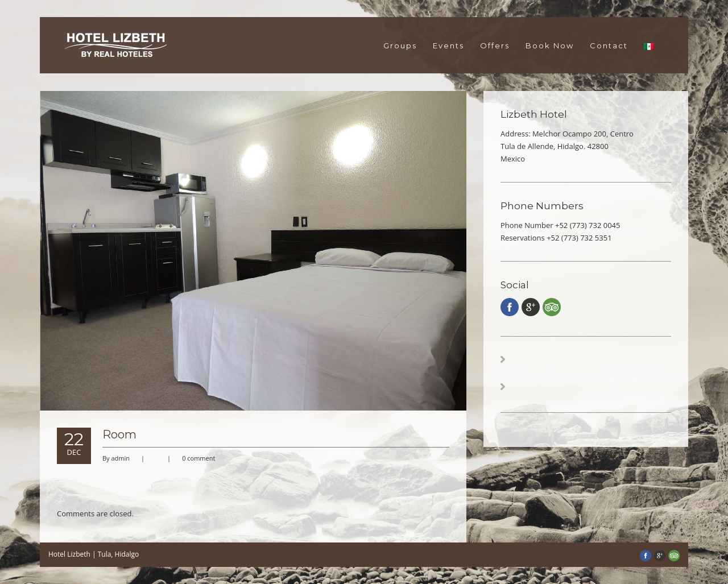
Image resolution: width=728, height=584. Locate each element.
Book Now (550, 45)
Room (119, 434)
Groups (400, 45)
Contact (609, 45)
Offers (495, 45)
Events (448, 45)
